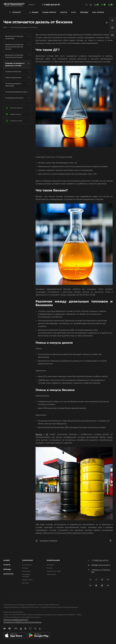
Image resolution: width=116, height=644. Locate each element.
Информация (53, 560)
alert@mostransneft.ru (101, 565)
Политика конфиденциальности (16, 620)
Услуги (7, 565)
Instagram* (102, 580)
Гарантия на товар (54, 571)
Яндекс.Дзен (102, 585)
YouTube (90, 585)
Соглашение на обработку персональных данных (22, 622)
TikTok (108, 585)
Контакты (8, 574)
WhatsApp (96, 585)
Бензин (39, 434)
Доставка (50, 565)
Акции (7, 560)
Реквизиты (26, 571)
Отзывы (25, 568)
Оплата (50, 568)
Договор (25, 583)
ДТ (47, 434)
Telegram (108, 580)
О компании (27, 565)
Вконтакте (90, 580)
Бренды (7, 569)
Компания (27, 560)
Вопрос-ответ (27, 580)
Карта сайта (51, 574)
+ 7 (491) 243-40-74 (51, 5)
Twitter (96, 580)
